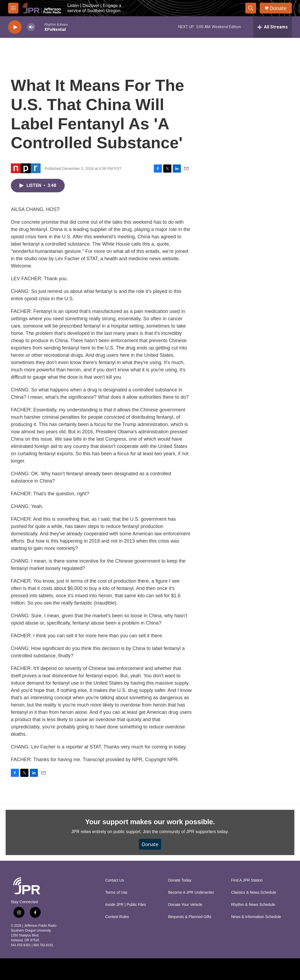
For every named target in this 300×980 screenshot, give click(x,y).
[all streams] (273, 27)
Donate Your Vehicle (185, 905)
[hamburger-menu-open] (13, 8)
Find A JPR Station (247, 880)
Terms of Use (116, 892)
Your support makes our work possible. (150, 822)
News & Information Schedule (256, 917)
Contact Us (114, 880)
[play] (15, 27)
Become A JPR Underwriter (191, 892)
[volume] (31, 27)
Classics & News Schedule (254, 892)
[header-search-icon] (251, 8)
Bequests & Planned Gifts (190, 917)
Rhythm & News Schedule (253, 905)
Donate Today (180, 880)
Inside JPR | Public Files (125, 905)
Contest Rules (117, 917)
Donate (278, 8)
